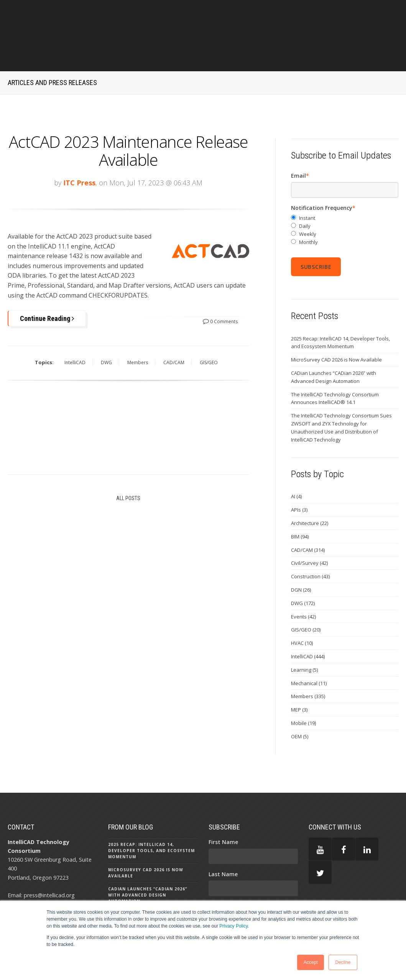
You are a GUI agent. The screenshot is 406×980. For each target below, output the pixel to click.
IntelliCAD (75, 328)
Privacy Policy (233, 926)
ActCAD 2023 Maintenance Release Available (128, 115)
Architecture (310, 488)
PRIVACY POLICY (330, 868)
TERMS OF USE (328, 893)
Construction (310, 542)
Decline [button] (343, 962)
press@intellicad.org (49, 860)
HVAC (302, 608)
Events (303, 581)
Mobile (303, 688)
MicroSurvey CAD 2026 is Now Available (336, 325)
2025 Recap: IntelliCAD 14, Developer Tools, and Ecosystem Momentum (340, 307)
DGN (301, 555)
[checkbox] (345, 195)
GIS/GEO (209, 328)
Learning (304, 635)
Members (138, 328)
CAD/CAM (174, 328)
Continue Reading (47, 283)
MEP (299, 675)
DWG (106, 328)
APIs (299, 475)
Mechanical (309, 648)
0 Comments (220, 286)
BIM (300, 501)
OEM (300, 701)
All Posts (128, 463)
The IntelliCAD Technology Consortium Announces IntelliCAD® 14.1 (335, 363)
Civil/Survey (309, 528)
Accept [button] (311, 962)
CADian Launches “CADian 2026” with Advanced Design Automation (334, 342)
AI (296, 461)
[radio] (345, 183)
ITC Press (79, 147)
